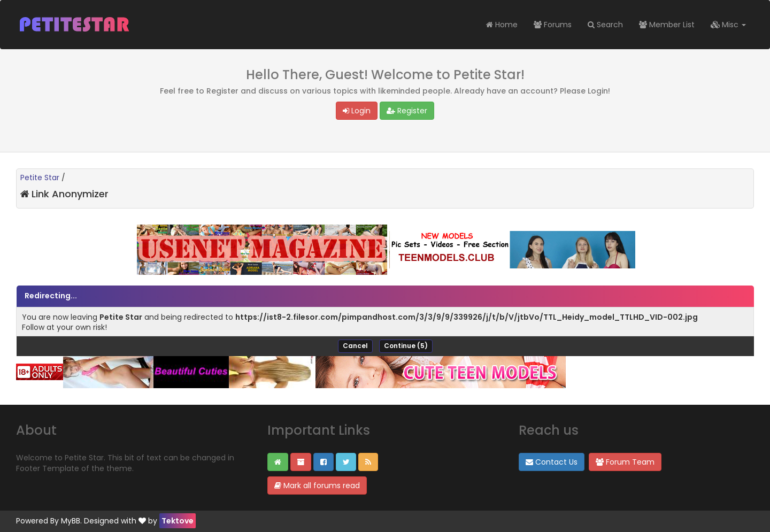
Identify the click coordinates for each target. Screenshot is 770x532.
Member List (667, 25)
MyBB (71, 521)
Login (357, 111)
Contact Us (552, 462)
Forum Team (625, 462)
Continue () (406, 346)
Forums (553, 25)
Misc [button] (728, 25)
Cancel (355, 346)
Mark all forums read (317, 485)
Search (605, 25)
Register (407, 111)
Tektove (178, 521)
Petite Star (40, 178)
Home (502, 25)
